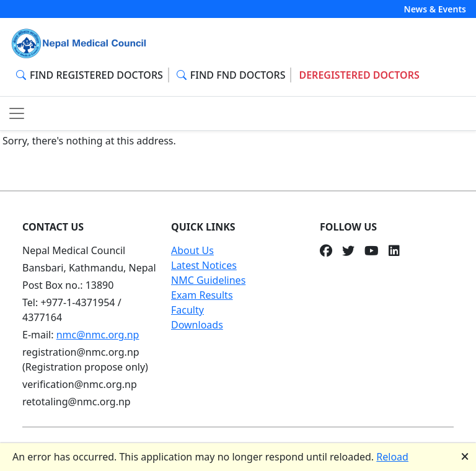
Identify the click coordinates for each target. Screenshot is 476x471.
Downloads (197, 325)
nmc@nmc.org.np (98, 335)
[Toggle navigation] (17, 113)
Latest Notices (204, 265)
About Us (192, 250)
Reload (392, 457)
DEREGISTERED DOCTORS (359, 75)
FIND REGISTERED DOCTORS (90, 75)
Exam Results (202, 295)
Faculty (187, 310)
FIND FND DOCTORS (231, 75)
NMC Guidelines (208, 280)
